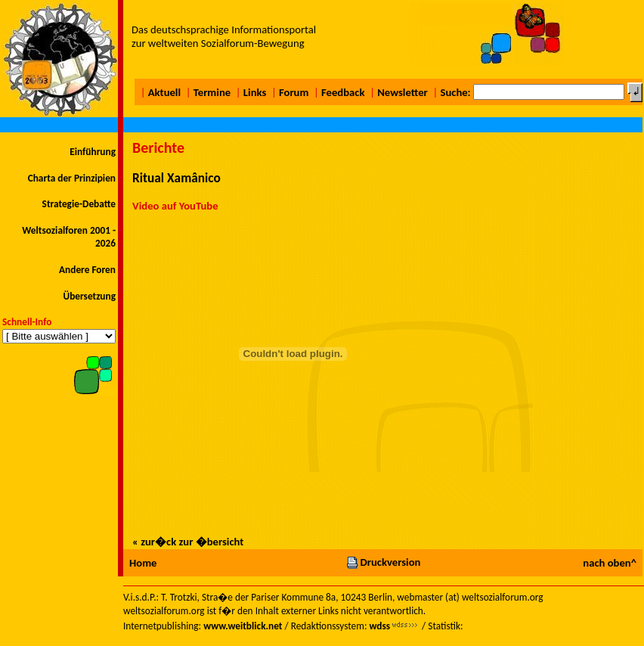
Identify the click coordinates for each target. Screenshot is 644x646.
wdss (379, 626)
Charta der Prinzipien (72, 178)
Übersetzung (89, 296)
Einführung (93, 152)
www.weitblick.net (243, 626)
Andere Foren (87, 270)
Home (143, 563)
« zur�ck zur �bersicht (188, 542)
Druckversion (383, 562)
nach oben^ (610, 563)
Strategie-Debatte (79, 204)
